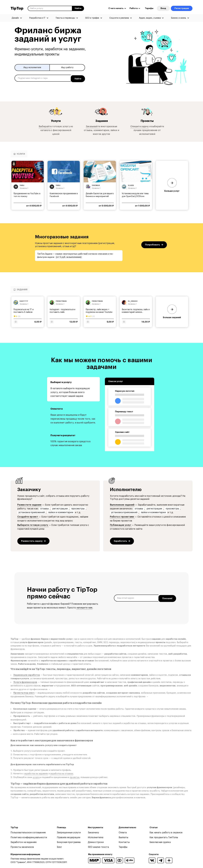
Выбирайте (45, 127)
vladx (131, 186)
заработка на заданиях (36, 774)
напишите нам (84, 608)
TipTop (17, 8)
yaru (22, 186)
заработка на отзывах (62, 774)
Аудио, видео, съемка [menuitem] (150, 18)
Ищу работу (67, 68)
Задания (101, 121)
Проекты (147, 121)
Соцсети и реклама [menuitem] (119, 18)
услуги (36, 778)
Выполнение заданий (122, 505)
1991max (96, 186)
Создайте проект (28, 517)
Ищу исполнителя (32, 68)
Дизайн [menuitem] (15, 18)
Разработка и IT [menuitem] (37, 18)
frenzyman (61, 301)
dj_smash (133, 301)
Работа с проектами (122, 517)
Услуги (56, 121)
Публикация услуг (121, 525)
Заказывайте (93, 127)
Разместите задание (29, 505)
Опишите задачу (139, 127)
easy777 (24, 301)
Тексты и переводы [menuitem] (65, 18)
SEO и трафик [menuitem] (92, 18)
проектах (75, 778)
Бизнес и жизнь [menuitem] (179, 18)
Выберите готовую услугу (33, 525)
